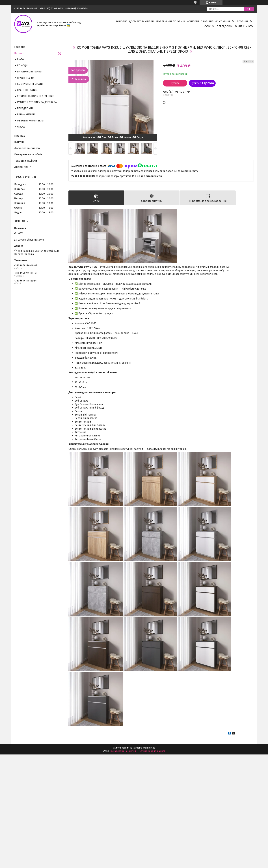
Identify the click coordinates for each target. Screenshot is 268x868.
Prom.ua (151, 748)
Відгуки (19, 142)
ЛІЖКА (21, 127)
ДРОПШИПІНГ (209, 22)
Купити (175, 83)
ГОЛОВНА (122, 22)
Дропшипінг (22, 167)
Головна (20, 47)
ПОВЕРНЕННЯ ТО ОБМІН (171, 22)
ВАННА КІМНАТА (244, 26)
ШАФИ (21, 59)
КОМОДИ (22, 66)
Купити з (202, 83)
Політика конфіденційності (152, 751)
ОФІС (208, 26)
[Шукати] (249, 9)
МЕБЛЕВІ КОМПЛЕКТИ (30, 121)
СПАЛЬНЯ (225, 22)
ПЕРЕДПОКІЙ (225, 26)
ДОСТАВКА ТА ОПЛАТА (142, 22)
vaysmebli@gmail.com (31, 240)
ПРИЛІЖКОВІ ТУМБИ (29, 72)
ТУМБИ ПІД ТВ (25, 78)
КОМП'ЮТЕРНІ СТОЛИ (30, 84)
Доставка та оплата (27, 148)
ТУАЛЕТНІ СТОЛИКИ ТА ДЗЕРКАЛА (37, 102)
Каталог (20, 53)
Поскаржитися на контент (123, 751)
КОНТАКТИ (193, 22)
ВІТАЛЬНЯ (243, 22)
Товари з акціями (26, 161)
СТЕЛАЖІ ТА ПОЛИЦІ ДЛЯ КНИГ (35, 96)
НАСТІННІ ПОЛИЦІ (28, 90)
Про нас (20, 136)
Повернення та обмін (28, 154)
